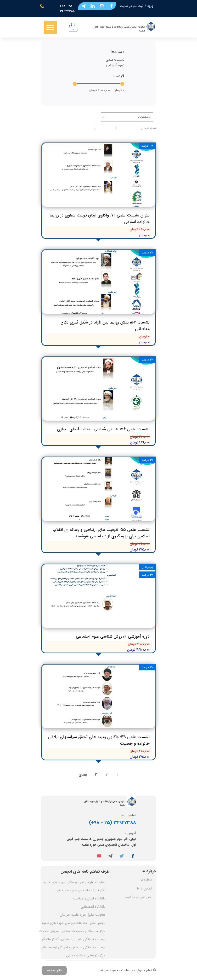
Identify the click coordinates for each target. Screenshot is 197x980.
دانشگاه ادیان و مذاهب (89, 899)
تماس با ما (144, 889)
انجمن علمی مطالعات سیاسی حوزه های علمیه (74, 923)
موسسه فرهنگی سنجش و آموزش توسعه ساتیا (74, 947)
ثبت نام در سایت (132, 6)
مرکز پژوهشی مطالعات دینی (86, 955)
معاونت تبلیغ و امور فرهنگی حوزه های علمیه (74, 882)
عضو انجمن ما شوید (138, 897)
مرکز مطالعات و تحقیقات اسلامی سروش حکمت (74, 931)
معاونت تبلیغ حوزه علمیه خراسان (83, 915)
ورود (150, 6)
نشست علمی (115, 60)
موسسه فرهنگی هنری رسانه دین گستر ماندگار (74, 939)
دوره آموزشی (115, 65)
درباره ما (146, 880)
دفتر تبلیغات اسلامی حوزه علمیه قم (81, 890)
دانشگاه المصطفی (93, 907)
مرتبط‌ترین (145, 117)
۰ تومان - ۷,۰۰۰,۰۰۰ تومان (107, 90)
